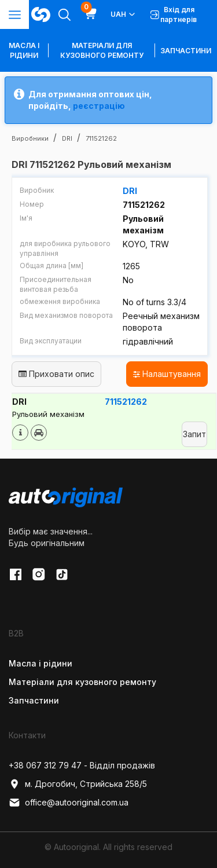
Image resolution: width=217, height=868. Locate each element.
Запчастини (186, 51)
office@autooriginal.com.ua (69, 803)
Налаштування (167, 374)
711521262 (126, 402)
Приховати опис (56, 374)
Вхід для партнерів (174, 14)
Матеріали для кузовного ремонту (102, 50)
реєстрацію (99, 106)
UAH (124, 14)
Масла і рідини (41, 663)
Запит (194, 434)
